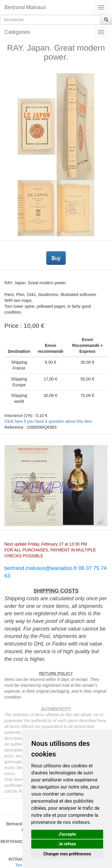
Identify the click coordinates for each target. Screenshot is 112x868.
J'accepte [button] (67, 834)
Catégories (17, 32)
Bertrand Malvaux (25, 7)
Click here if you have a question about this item (48, 421)
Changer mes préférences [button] (67, 854)
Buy (56, 258)
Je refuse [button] (67, 844)
